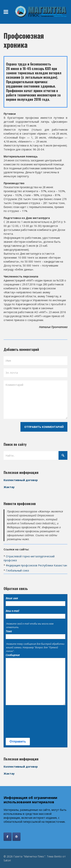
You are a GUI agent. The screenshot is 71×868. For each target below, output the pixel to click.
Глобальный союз (17, 570)
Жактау (9, 487)
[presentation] (21, 722)
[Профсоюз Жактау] (16, 837)
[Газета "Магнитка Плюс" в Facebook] (8, 837)
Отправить (18, 741)
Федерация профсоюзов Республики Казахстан (36, 565)
